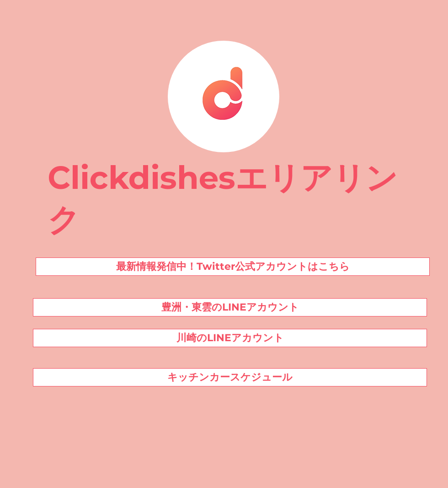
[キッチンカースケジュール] (230, 377)
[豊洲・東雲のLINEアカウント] (230, 307)
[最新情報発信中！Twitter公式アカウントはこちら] (233, 267)
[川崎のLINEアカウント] (230, 338)
